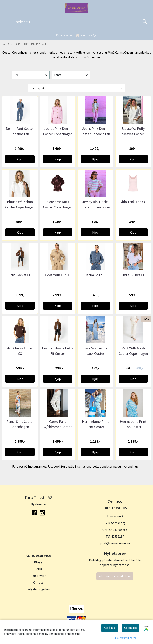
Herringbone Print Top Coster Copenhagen (133, 427)
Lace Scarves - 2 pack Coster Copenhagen (95, 354)
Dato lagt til (38, 88)
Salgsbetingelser (38, 589)
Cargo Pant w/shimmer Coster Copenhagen (58, 427)
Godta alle (130, 628)
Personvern (38, 576)
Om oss (38, 582)
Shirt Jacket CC (20, 275)
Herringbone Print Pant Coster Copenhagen (95, 427)
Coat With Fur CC (58, 275)
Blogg (38, 562)
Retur (38, 569)
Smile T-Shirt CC (133, 275)
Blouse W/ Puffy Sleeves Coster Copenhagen (133, 134)
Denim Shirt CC (95, 275)
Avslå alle (110, 628)
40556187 (118, 536)
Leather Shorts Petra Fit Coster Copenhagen (58, 354)
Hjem (4, 44)
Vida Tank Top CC (133, 202)
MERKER (14, 44)
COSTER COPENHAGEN (35, 44)
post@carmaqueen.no (115, 543)
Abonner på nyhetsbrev (115, 576)
